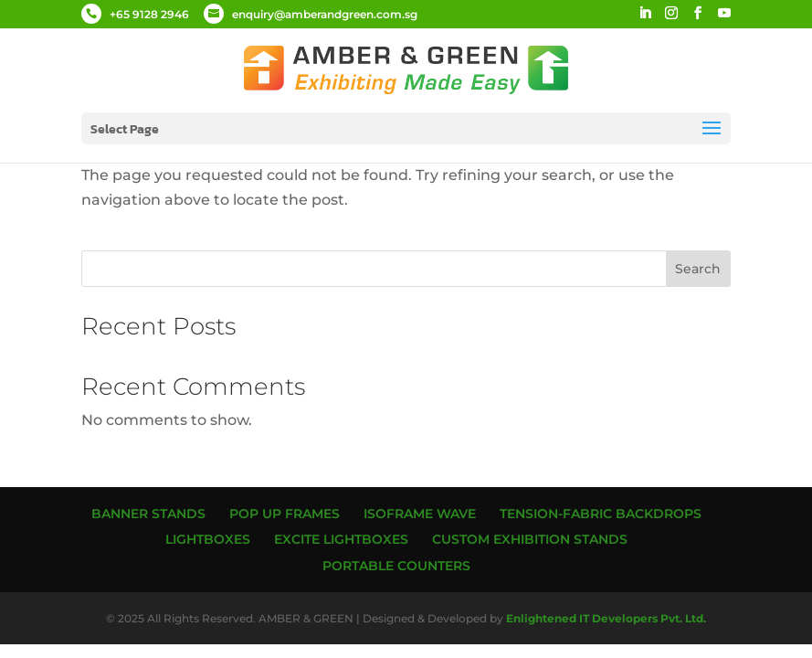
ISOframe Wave (420, 514)
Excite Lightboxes (341, 539)
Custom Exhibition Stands (530, 539)
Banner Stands (148, 514)
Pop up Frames (285, 514)
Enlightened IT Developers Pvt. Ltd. (606, 618)
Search (698, 269)
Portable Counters (396, 566)
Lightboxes (208, 539)
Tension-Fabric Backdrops (601, 514)
